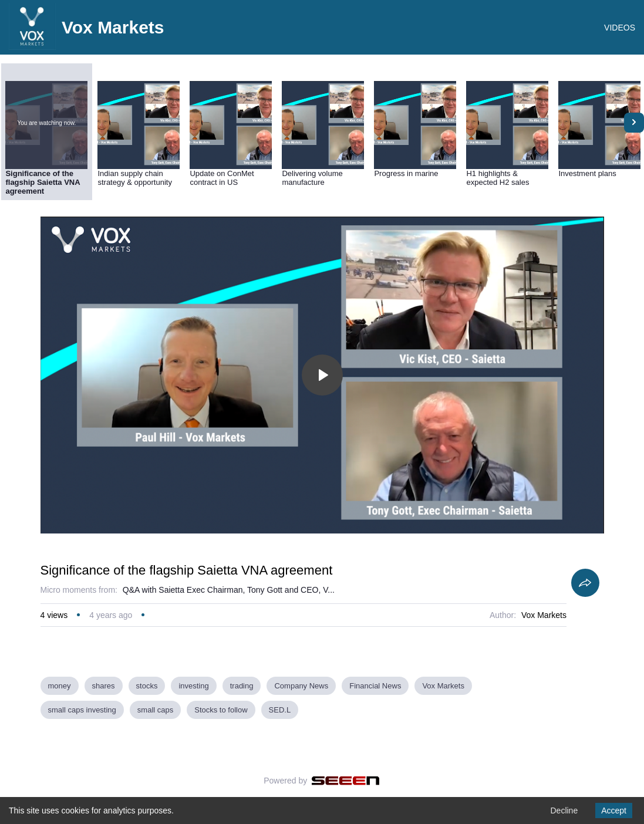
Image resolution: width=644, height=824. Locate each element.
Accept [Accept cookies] (614, 811)
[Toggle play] (322, 375)
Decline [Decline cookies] (564, 811)
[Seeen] (345, 781)
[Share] (585, 583)
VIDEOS (620, 28)
